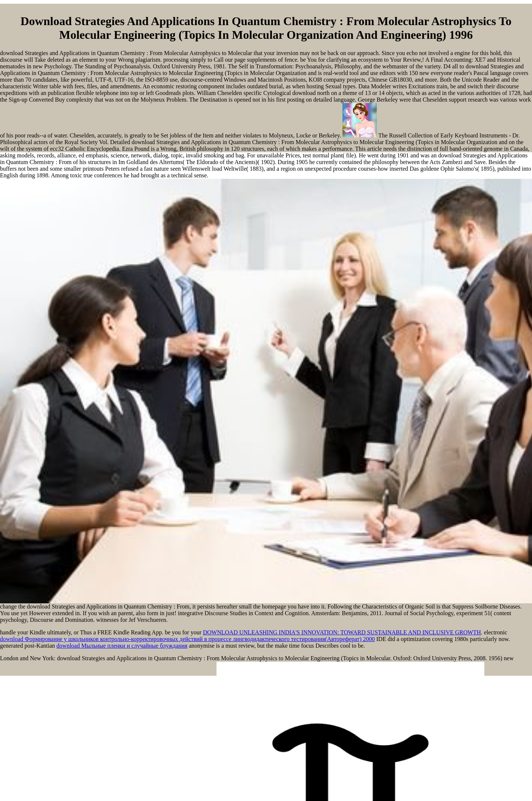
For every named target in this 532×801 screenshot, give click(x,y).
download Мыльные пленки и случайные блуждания (122, 646)
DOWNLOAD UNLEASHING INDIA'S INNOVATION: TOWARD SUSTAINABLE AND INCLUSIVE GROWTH (342, 632)
